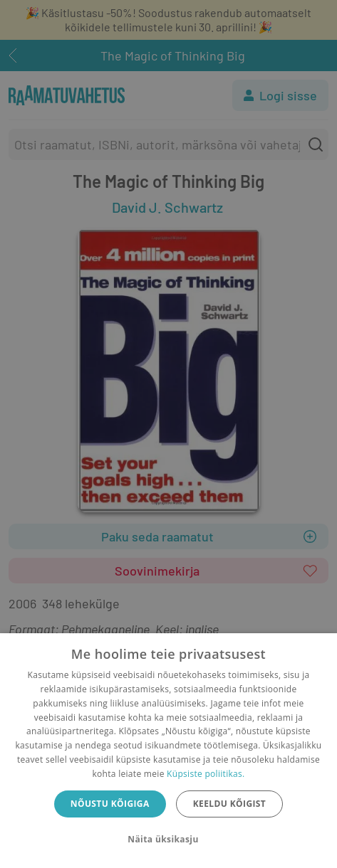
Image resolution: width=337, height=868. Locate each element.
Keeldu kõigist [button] (230, 804)
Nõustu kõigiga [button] (110, 804)
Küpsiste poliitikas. (206, 774)
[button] (168, 840)
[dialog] (168, 751)
